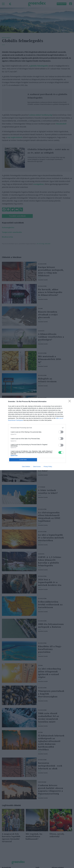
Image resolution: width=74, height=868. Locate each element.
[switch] (61, 432)
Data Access (37, 467)
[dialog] (37, 434)
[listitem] (37, 428)
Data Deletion (26, 467)
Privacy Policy (48, 467)
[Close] (70, 402)
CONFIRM (23, 460)
